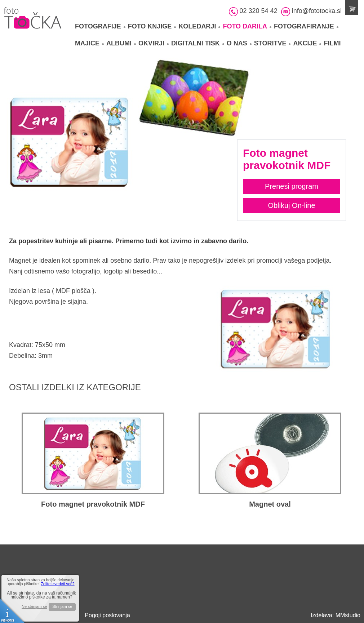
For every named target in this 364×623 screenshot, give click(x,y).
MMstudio (348, 615)
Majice (89, 43)
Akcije (307, 43)
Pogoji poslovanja (107, 615)
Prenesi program (292, 186)
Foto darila (247, 26)
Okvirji (154, 43)
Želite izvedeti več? (58, 584)
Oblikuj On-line (291, 205)
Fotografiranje (306, 26)
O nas (239, 43)
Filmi (332, 43)
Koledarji (199, 26)
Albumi (121, 43)
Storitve (272, 43)
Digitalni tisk (198, 43)
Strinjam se (62, 606)
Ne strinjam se (34, 607)
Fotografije (100, 26)
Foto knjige (152, 26)
